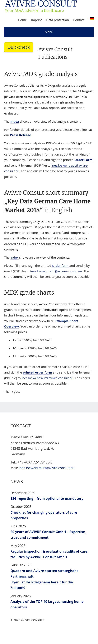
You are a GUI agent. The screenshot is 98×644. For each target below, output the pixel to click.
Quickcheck (19, 47)
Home (22, 20)
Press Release (21, 135)
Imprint (36, 20)
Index (15, 121)
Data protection (58, 20)
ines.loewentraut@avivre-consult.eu (56, 271)
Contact (79, 20)
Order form (61, 265)
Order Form (83, 160)
